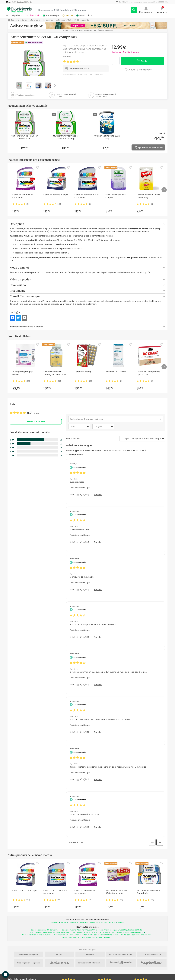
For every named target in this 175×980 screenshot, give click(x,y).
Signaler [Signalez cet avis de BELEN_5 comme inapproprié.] (98, 495)
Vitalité (64, 923)
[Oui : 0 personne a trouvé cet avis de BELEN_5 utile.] (80, 495)
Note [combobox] (80, 427)
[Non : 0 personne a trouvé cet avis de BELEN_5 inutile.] (87, 495)
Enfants (104, 923)
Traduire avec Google (80, 488)
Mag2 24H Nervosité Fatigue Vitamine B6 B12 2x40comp (52, 932)
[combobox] (145, 439)
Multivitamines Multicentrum (121, 955)
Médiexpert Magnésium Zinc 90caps (136, 935)
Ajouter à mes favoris (138, 70)
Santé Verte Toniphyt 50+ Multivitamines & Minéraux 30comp (87, 937)
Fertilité (112, 923)
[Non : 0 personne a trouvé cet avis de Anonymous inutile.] (87, 542)
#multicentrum (69, 75)
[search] (134, 10)
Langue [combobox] (104, 427)
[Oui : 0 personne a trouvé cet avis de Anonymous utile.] (80, 542)
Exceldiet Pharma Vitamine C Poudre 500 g (80, 930)
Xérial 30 (59, 955)
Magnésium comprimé (29, 955)
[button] (146, 10)
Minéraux (54, 923)
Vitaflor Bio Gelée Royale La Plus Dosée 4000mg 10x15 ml (45, 935)
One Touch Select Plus (152, 955)
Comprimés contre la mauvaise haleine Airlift (60, 963)
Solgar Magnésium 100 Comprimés (45, 930)
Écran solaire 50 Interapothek (90, 963)
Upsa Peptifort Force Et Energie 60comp (127, 932)
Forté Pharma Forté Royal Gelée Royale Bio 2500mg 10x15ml (94, 935)
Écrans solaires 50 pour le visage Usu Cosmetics (152, 963)
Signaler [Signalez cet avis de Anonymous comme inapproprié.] (98, 542)
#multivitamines (96, 75)
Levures (121, 923)
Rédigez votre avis (36, 422)
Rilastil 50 (90, 955)
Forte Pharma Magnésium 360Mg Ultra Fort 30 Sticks (121, 930)
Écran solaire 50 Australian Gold (121, 963)
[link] (25, 413)
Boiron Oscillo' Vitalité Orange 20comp (93, 932)
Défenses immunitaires (78, 923)
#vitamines (83, 75)
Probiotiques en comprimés (29, 963)
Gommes (94, 923)
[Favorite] (38, 168)
